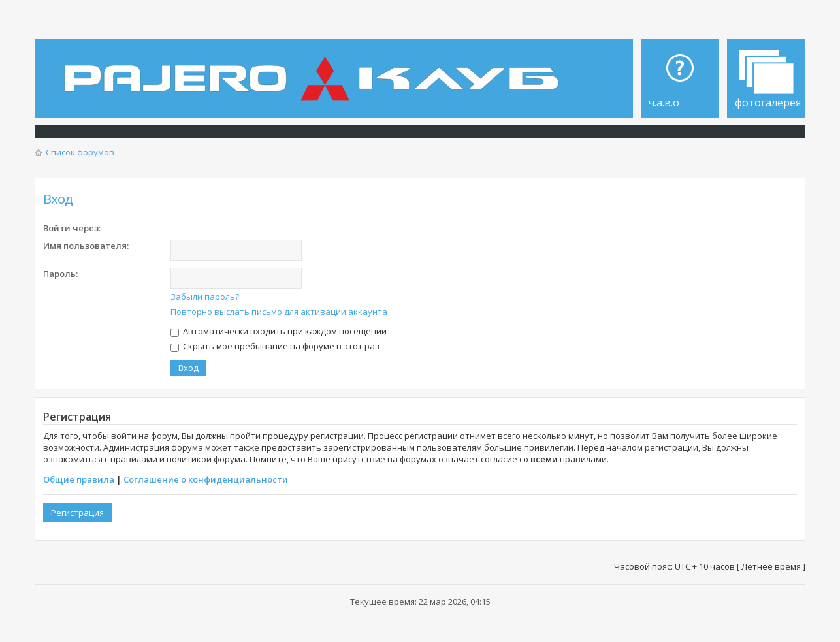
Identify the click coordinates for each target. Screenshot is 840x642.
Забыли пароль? (205, 297)
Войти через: (72, 228)
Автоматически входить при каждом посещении (279, 331)
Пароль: (60, 274)
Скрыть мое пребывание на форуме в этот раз (275, 346)
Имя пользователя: (86, 246)
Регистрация (77, 513)
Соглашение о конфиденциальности (206, 479)
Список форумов (80, 152)
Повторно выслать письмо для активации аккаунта (279, 312)
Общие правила (79, 479)
